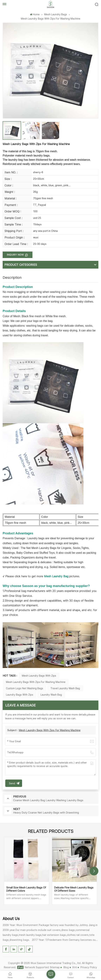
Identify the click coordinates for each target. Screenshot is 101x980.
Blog (66, 967)
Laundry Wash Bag (51, 695)
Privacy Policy (89, 967)
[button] (94, 871)
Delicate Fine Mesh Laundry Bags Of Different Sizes (74, 889)
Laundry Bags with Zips (20, 695)
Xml (75, 967)
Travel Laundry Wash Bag (65, 688)
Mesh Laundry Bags (56, 14)
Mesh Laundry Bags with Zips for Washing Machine (36, 682)
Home (35, 14)
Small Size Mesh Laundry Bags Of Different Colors (26, 889)
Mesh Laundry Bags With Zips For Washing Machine (50, 730)
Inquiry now (16, 255)
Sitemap (55, 967)
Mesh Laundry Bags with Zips (39, 676)
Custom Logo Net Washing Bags (25, 688)
